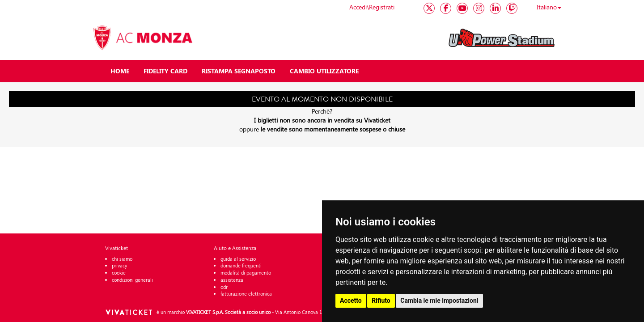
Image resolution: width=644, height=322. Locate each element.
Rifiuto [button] (381, 301)
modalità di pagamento (246, 273)
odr (224, 287)
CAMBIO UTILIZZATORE (324, 71)
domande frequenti (241, 265)
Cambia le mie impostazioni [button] (439, 301)
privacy (119, 265)
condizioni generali (132, 280)
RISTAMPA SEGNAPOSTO (239, 71)
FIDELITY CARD (165, 71)
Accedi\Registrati (372, 7)
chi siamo (122, 259)
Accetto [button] (351, 301)
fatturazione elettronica (246, 294)
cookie (119, 273)
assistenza (232, 280)
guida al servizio (238, 259)
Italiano (549, 7)
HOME (120, 71)
